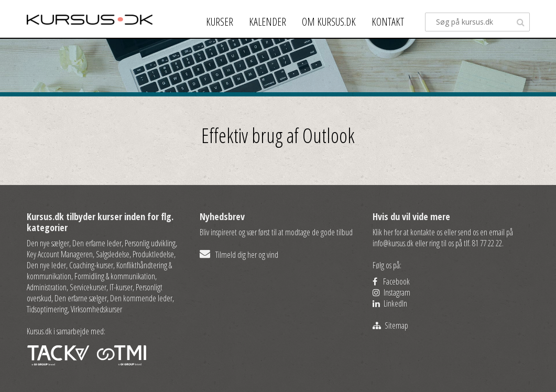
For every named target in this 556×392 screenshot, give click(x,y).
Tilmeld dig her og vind (239, 255)
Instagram (391, 292)
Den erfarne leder (97, 243)
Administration (47, 287)
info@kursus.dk (393, 243)
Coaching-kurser (91, 265)
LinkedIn (390, 303)
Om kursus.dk (329, 22)
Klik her (383, 232)
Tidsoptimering (47, 309)
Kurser (220, 22)
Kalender (268, 22)
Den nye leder (46, 265)
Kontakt (388, 22)
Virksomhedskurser (96, 309)
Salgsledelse (113, 254)
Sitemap (390, 325)
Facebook (391, 281)
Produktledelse (153, 254)
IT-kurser (121, 287)
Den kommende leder (141, 298)
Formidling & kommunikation (115, 276)
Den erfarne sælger (81, 298)
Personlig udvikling (150, 243)
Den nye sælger (48, 243)
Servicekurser (88, 287)
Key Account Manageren (60, 254)
